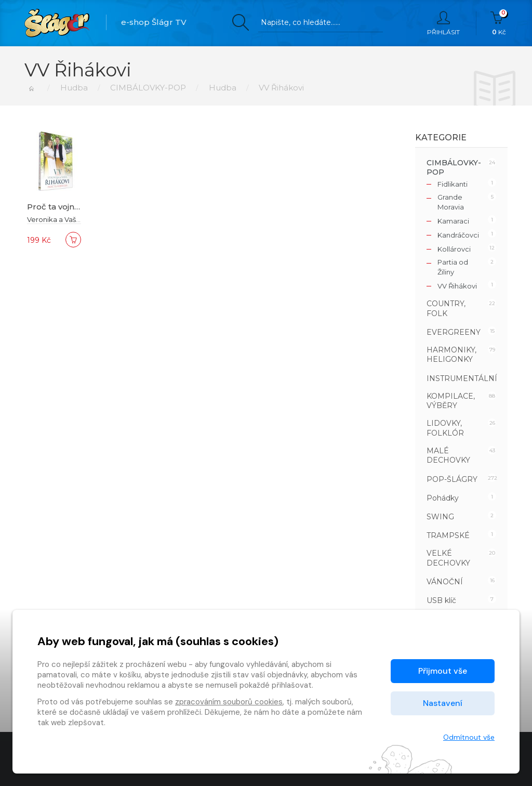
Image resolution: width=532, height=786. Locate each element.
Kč (499, 23)
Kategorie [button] (441, 137)
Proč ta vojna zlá (60, 207)
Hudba (74, 88)
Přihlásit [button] (443, 23)
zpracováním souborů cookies (229, 702)
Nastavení (443, 703)
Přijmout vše (443, 671)
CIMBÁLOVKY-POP (148, 88)
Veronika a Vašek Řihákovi (71, 219)
